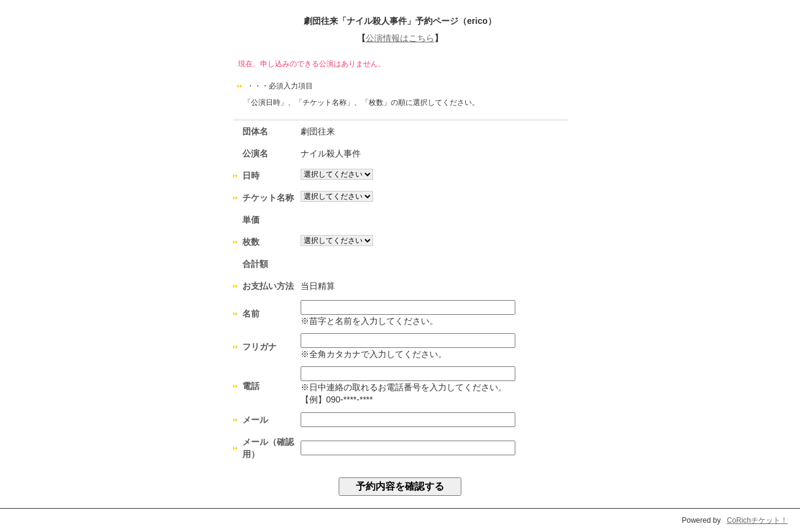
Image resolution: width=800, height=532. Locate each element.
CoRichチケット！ (757, 520)
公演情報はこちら (400, 38)
